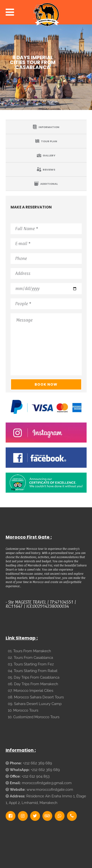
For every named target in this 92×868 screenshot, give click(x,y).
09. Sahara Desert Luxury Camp (35, 704)
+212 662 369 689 (37, 763)
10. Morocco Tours (23, 710)
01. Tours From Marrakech (29, 651)
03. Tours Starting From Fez (31, 664)
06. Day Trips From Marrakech (33, 684)
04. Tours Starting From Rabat (33, 671)
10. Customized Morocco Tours (34, 717)
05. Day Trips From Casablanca (34, 677)
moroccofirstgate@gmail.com (47, 783)
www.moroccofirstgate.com (50, 790)
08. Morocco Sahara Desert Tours (36, 697)
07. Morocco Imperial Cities (31, 691)
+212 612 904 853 (36, 776)
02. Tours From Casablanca (30, 658)
